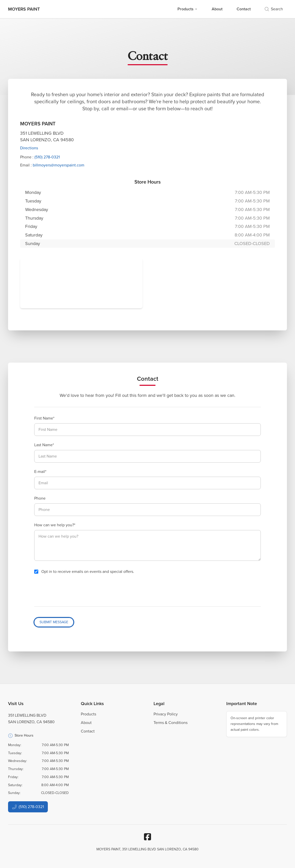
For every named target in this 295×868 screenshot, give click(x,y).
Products (188, 9)
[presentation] (72, 591)
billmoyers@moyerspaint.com (59, 165)
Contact (244, 9)
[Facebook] (148, 837)
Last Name (43, 445)
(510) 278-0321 (47, 157)
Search (274, 9)
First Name (44, 418)
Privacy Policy (166, 714)
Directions (29, 148)
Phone (40, 498)
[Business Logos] (24, 9)
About (217, 9)
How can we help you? (54, 525)
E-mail (40, 472)
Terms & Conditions (171, 723)
